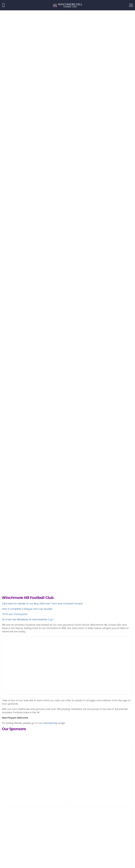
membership (50, 723)
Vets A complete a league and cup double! (27, 609)
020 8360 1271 (3, 5)
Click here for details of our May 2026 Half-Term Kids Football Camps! (42, 604)
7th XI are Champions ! (15, 614)
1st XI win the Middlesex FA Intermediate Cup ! (28, 619)
